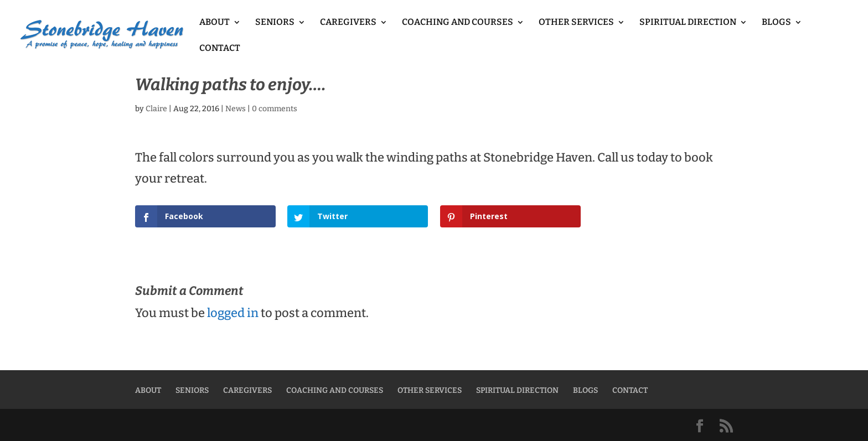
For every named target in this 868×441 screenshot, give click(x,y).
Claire (156, 109)
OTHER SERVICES (576, 23)
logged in (233, 313)
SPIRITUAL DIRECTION (688, 23)
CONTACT (220, 49)
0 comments (275, 109)
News (236, 109)
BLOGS (776, 23)
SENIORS (275, 23)
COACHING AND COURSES (458, 23)
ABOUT (215, 23)
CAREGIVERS (348, 23)
